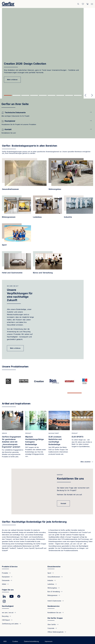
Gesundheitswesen (54, 570)
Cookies (15, 635)
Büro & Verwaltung (54, 585)
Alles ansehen (86, 455)
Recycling (5, 610)
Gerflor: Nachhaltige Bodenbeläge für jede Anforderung (34, 515)
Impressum (49, 635)
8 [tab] (69, 95)
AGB (5, 635)
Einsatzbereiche (54, 560)
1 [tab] (8, 95)
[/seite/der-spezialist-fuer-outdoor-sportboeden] (85, 381)
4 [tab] (34, 95)
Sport (49, 567)
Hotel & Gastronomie (54, 595)
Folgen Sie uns (8, 583)
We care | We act (13, 286)
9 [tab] (78, 95)
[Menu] (92, 4)
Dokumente (6, 574)
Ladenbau (51, 578)
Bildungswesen (53, 589)
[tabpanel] (47, 47)
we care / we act (8, 606)
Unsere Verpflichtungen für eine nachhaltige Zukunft (20, 295)
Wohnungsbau (52, 582)
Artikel (4, 578)
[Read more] (13, 429)
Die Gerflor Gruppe (55, 612)
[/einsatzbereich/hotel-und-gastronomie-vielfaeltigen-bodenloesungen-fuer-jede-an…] (16, 264)
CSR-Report (6, 614)
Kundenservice (53, 600)
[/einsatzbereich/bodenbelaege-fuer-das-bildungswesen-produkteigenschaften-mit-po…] (16, 208)
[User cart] (87, 4)
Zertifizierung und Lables (10, 617)
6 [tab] (52, 95)
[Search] (78, 4)
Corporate (51, 622)
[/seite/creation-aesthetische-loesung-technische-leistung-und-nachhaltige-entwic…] (40, 381)
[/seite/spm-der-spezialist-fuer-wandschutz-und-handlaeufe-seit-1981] (55, 381)
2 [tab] (17, 95)
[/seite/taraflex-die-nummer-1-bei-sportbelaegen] (70, 381)
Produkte (5, 567)
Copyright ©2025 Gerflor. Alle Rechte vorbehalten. (21, 639)
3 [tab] (25, 95)
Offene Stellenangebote (56, 626)
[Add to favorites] (21, 407)
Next (91, 95)
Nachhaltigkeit (8, 600)
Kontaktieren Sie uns (70, 472)
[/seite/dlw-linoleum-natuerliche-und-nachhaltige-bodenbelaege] (10, 381)
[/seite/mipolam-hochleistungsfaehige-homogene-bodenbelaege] (25, 381)
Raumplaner (6, 570)
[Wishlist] (83, 4)
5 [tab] (43, 95)
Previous (85, 95)
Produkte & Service (10, 560)
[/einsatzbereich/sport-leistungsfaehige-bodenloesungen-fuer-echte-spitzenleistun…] (16, 236)
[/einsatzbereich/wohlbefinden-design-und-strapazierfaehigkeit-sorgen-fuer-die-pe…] (47, 264)
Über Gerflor (52, 618)
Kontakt (60, 468)
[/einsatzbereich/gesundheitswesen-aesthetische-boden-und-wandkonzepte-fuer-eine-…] (24, 175)
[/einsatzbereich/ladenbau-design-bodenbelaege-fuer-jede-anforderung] (47, 208)
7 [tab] (60, 95)
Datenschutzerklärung (31, 635)
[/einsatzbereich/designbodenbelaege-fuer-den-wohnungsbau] (71, 175)
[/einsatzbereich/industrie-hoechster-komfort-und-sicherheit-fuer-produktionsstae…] (79, 208)
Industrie (50, 574)
